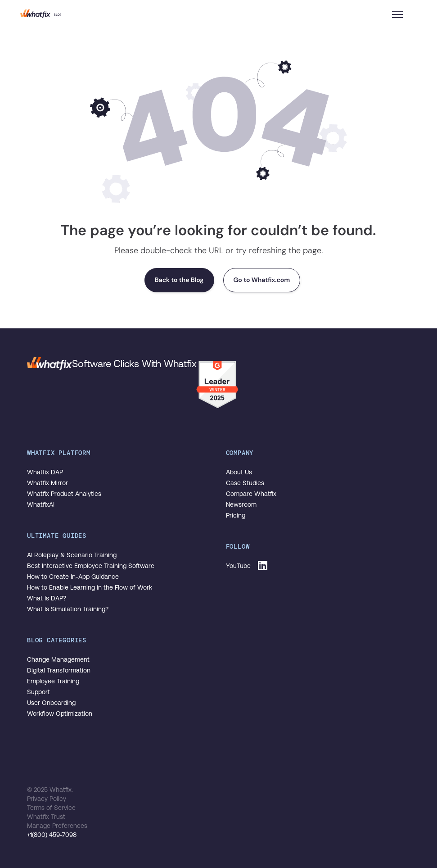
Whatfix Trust (46, 817)
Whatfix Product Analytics (64, 494)
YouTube (238, 566)
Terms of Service (51, 808)
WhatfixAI (41, 504)
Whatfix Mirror (47, 483)
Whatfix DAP (45, 472)
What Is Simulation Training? (68, 609)
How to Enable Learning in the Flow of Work (90, 587)
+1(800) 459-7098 (52, 835)
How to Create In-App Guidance (73, 577)
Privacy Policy (47, 799)
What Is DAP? (47, 598)
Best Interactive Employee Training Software (91, 566)
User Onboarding (51, 703)
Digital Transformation (59, 670)
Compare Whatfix (251, 494)
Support (38, 692)
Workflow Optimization (60, 713)
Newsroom (241, 504)
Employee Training (53, 681)
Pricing (236, 515)
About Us (239, 472)
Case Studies (245, 483)
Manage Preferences (57, 826)
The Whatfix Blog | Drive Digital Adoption (41, 14)
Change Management (58, 659)
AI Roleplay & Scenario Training (72, 555)
